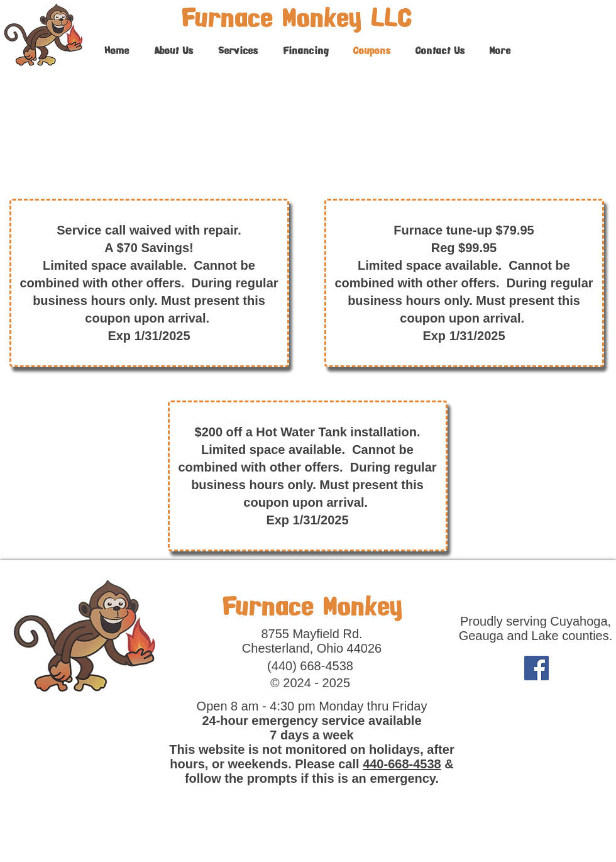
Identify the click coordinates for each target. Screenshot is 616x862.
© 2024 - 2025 (310, 683)
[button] (239, 50)
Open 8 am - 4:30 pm (258, 706)
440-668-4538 (402, 764)
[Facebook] (536, 668)
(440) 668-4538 (310, 666)
